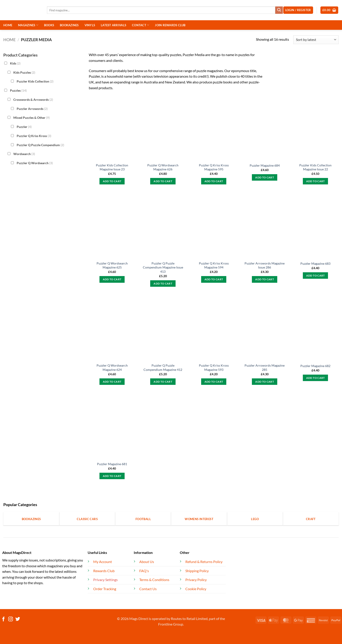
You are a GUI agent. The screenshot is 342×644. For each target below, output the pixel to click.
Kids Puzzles (24, 72)
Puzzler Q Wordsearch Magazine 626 (163, 167)
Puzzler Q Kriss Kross (34, 136)
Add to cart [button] (112, 181)
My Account (103, 562)
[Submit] (279, 10)
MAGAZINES (28, 25)
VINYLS (90, 25)
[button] (329, 10)
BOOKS (49, 25)
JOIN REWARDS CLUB (170, 25)
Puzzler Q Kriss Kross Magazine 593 (214, 367)
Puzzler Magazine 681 (112, 464)
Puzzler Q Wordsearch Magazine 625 (112, 265)
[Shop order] (316, 40)
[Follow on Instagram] (11, 619)
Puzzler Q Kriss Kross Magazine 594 (214, 265)
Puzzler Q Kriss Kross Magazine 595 (214, 167)
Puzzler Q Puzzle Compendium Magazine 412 (163, 367)
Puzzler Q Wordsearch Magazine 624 (112, 367)
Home (9, 40)
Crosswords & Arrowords (33, 100)
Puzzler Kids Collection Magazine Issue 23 (112, 167)
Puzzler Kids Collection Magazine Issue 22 (315, 167)
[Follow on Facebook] (3, 619)
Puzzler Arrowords (32, 108)
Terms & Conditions (154, 580)
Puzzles (18, 90)
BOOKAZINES (69, 25)
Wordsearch (24, 154)
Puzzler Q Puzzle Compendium (40, 145)
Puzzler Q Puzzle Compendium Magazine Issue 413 (163, 267)
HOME (8, 25)
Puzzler (24, 127)
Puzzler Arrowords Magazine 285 (265, 367)
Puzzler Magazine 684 (265, 165)
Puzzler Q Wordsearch (35, 163)
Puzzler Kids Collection (35, 81)
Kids (15, 63)
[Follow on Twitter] (18, 619)
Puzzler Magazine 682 (315, 366)
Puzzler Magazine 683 (315, 263)
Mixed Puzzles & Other (31, 118)
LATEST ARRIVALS (113, 25)
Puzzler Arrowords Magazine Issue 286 (265, 265)
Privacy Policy (196, 580)
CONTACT (141, 25)
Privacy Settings (105, 580)
